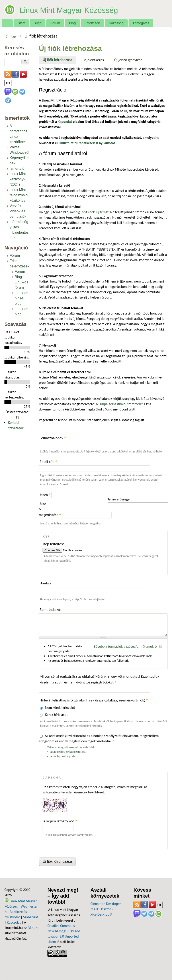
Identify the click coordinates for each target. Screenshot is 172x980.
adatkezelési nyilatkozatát (66, 752)
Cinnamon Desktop (105, 904)
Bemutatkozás (50, 610)
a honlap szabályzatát (63, 756)
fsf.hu (33, 928)
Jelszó (45, 495)
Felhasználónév (53, 438)
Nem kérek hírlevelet (60, 708)
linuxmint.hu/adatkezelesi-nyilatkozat (87, 143)
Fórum (55, 23)
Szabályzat (31, 917)
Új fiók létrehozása (59, 59)
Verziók (15, 206)
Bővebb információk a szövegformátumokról (126, 646)
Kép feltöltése (54, 544)
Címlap (11, 36)
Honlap (45, 583)
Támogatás (141, 23)
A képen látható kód (60, 821)
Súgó (38, 23)
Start (21, 23)
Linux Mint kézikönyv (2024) (18, 179)
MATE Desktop (102, 909)
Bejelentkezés (93, 60)
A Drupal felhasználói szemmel (119, 404)
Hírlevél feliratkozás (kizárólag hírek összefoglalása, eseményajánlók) (94, 700)
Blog (72, 23)
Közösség (116, 23)
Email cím (48, 462)
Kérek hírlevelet (56, 715)
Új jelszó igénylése (128, 60)
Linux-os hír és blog (21, 298)
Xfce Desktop (101, 914)
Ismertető (17, 168)
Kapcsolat (14, 922)
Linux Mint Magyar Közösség (84, 9)
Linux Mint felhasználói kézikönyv (19, 195)
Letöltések (92, 23)
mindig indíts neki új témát (89, 212)
